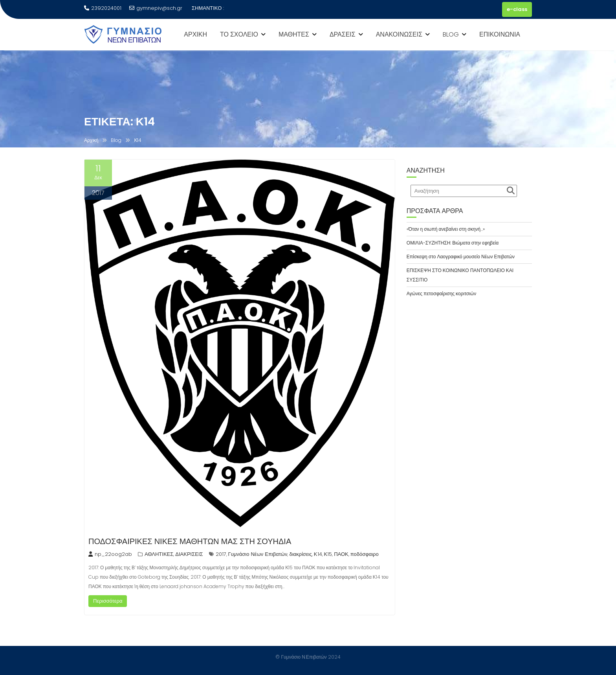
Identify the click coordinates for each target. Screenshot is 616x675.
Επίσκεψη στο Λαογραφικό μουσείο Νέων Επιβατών (461, 257)
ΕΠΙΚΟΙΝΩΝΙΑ (500, 34)
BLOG (451, 34)
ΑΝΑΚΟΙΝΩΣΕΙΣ (399, 34)
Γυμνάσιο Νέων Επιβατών (258, 554)
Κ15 (328, 554)
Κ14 (318, 554)
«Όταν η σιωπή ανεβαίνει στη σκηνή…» (446, 229)
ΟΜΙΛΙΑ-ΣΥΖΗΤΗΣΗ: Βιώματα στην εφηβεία (453, 243)
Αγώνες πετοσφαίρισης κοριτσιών (441, 293)
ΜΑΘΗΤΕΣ (294, 34)
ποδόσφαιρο (365, 554)
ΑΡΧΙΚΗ (195, 34)
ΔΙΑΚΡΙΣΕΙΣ (189, 554)
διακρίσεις (300, 554)
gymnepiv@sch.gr (156, 8)
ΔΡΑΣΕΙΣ (343, 34)
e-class (517, 9)
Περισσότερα (108, 601)
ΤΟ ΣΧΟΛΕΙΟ (239, 34)
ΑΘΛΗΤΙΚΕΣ (159, 554)
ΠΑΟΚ (341, 554)
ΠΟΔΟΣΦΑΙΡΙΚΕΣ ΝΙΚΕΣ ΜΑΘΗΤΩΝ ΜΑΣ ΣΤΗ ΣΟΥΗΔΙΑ (190, 541)
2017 (221, 554)
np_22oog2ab (110, 554)
